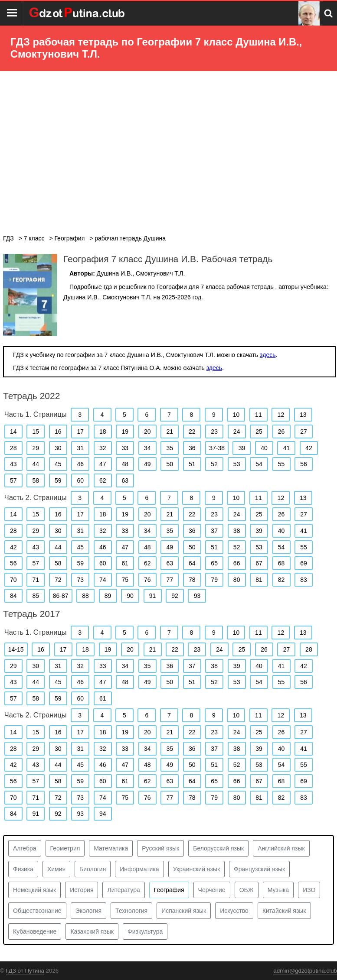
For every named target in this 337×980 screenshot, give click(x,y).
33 (125, 448)
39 (242, 448)
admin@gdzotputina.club (305, 971)
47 (103, 464)
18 (103, 432)
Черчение (212, 890)
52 (214, 464)
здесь (268, 355)
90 (130, 596)
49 (147, 464)
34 (147, 448)
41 (287, 448)
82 (281, 580)
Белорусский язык (218, 848)
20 (147, 432)
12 (281, 415)
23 (214, 432)
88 (85, 596)
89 (108, 596)
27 (304, 432)
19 (125, 432)
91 (153, 596)
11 (258, 415)
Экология (88, 911)
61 (125, 563)
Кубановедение (35, 931)
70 (13, 580)
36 (192, 448)
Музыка (278, 890)
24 (237, 432)
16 (58, 432)
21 (170, 432)
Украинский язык (196, 869)
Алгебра (25, 848)
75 (125, 580)
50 (170, 464)
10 (236, 415)
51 (192, 464)
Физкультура (145, 931)
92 (175, 596)
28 (13, 448)
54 (259, 464)
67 (259, 563)
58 (36, 480)
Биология (93, 869)
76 (147, 580)
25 (259, 432)
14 (13, 432)
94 (103, 814)
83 (304, 580)
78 (192, 580)
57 (13, 480)
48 (125, 464)
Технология (131, 911)
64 (192, 563)
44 (36, 464)
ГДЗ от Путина (25, 971)
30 (58, 448)
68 (281, 563)
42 (309, 448)
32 (103, 448)
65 (214, 563)
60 (80, 480)
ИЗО (309, 890)
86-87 (61, 596)
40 (264, 448)
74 (103, 580)
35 (170, 448)
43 (13, 464)
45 (58, 464)
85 (36, 596)
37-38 (217, 448)
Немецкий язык (34, 890)
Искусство (234, 911)
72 (58, 580)
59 (58, 480)
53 (237, 464)
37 (214, 531)
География (169, 890)
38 (237, 531)
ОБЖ (247, 890)
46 (80, 464)
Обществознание (37, 911)
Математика (111, 848)
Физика (23, 869)
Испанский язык (184, 911)
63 (125, 480)
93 (197, 596)
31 (80, 448)
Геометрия (65, 848)
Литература (123, 890)
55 (281, 464)
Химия (56, 869)
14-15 (16, 649)
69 (304, 563)
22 (192, 432)
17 (80, 432)
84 (13, 596)
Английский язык (281, 848)
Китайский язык (284, 911)
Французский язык (259, 869)
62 (103, 480)
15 (36, 432)
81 (259, 580)
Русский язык (160, 848)
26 (281, 432)
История (82, 890)
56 (304, 464)
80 (237, 580)
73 (80, 580)
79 (214, 580)
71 (36, 580)
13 (303, 415)
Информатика (139, 869)
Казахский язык (92, 931)
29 (36, 448)
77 (170, 580)
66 (237, 563)
